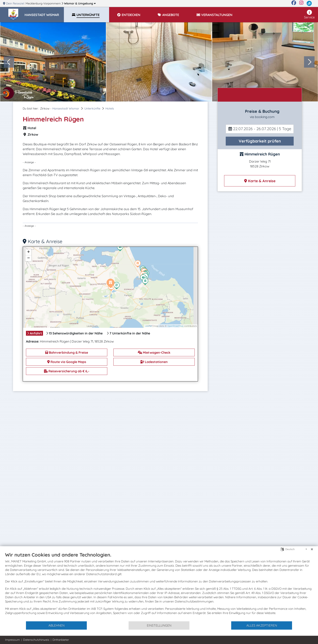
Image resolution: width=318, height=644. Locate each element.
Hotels (110, 109)
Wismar (80, 3)
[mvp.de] (309, 3)
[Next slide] (309, 62)
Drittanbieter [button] (61, 640)
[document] (159, 586)
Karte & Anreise (260, 181)
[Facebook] (294, 3)
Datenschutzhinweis (36, 640)
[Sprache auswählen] (282, 549)
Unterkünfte (92, 109)
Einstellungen (159, 625)
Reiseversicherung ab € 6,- (67, 371)
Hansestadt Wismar (66, 109)
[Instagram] (301, 3)
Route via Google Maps (67, 362)
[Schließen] (312, 549)
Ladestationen (154, 362)
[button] (44, 13)
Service (309, 14)
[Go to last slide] (9, 62)
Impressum (12, 640)
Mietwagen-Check (154, 352)
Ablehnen (56, 625)
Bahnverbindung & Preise (67, 352)
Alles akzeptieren (262, 625)
